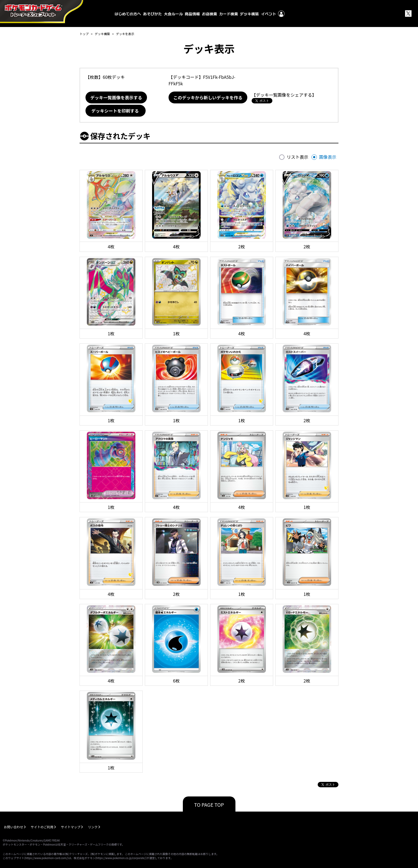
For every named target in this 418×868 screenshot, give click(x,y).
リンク (93, 827)
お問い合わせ (13, 827)
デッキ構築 (102, 34)
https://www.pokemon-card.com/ (46, 858)
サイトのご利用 (42, 827)
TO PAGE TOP (209, 805)
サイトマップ (71, 827)
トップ (84, 34)
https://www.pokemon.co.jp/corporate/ (121, 858)
